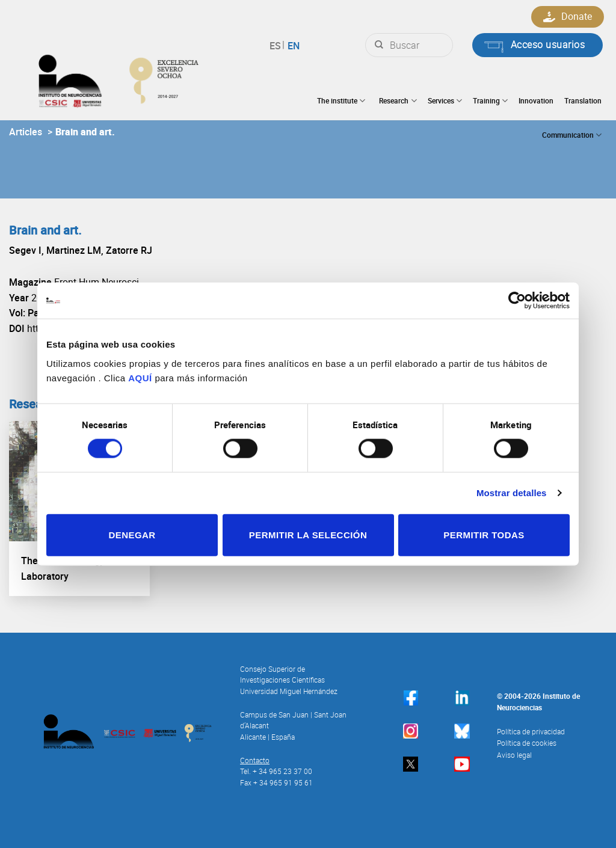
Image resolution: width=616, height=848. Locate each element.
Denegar (132, 534)
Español (277, 46)
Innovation (536, 100)
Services (445, 101)
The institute (341, 101)
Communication (572, 135)
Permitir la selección (308, 534)
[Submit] (379, 45)
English (292, 46)
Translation (583, 100)
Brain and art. (85, 132)
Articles (26, 132)
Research (398, 101)
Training (490, 101)
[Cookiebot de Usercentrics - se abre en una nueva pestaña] (517, 301)
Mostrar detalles (512, 493)
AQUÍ (140, 377)
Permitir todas (484, 534)
